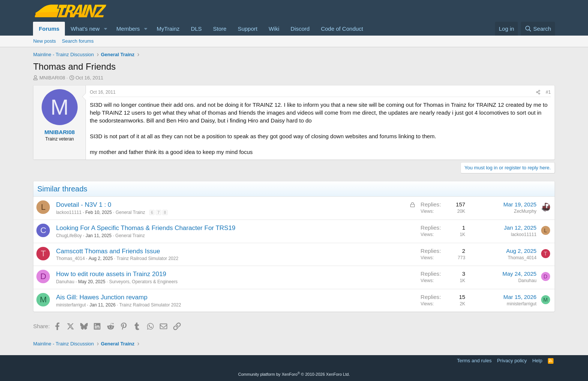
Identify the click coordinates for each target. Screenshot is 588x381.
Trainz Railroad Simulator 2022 (148, 258)
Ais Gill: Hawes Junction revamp (102, 297)
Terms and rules (474, 361)
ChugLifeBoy (69, 236)
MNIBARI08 (52, 78)
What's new (85, 29)
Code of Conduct (342, 29)
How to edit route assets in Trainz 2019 (111, 274)
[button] (105, 29)
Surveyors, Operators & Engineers (143, 282)
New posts (44, 41)
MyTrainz (168, 29)
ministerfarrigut (71, 305)
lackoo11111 (69, 212)
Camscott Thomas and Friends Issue (108, 251)
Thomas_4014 (70, 258)
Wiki (274, 29)
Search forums (78, 41)
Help (537, 361)
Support (248, 29)
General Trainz (130, 212)
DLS (196, 29)
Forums (49, 29)
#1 (548, 92)
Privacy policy (512, 361)
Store (220, 29)
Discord (300, 29)
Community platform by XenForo (294, 374)
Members (128, 29)
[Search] (538, 29)
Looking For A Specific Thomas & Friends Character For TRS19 (145, 228)
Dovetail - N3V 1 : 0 (83, 205)
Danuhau (65, 282)
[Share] (538, 92)
